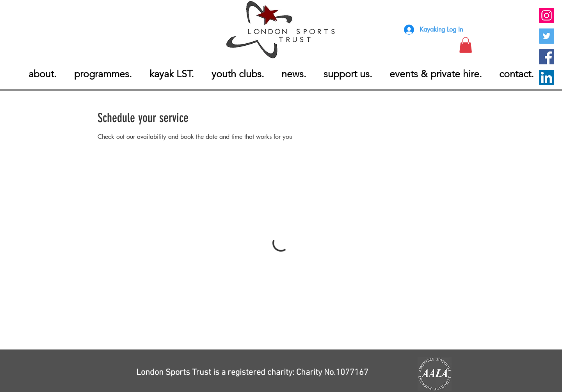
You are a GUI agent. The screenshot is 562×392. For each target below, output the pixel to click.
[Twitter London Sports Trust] (547, 36)
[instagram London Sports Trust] (547, 15)
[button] (466, 45)
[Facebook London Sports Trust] (547, 57)
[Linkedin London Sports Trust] (547, 77)
